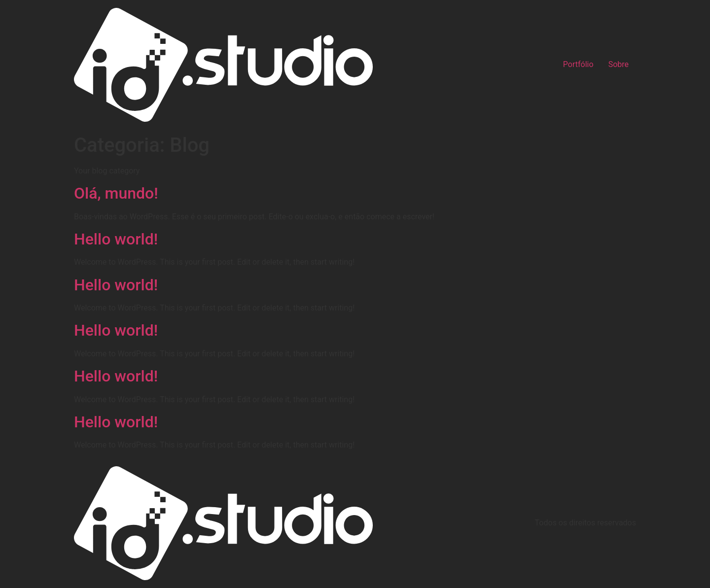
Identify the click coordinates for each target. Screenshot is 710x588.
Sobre (619, 65)
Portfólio (578, 65)
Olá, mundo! (116, 193)
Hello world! (116, 239)
